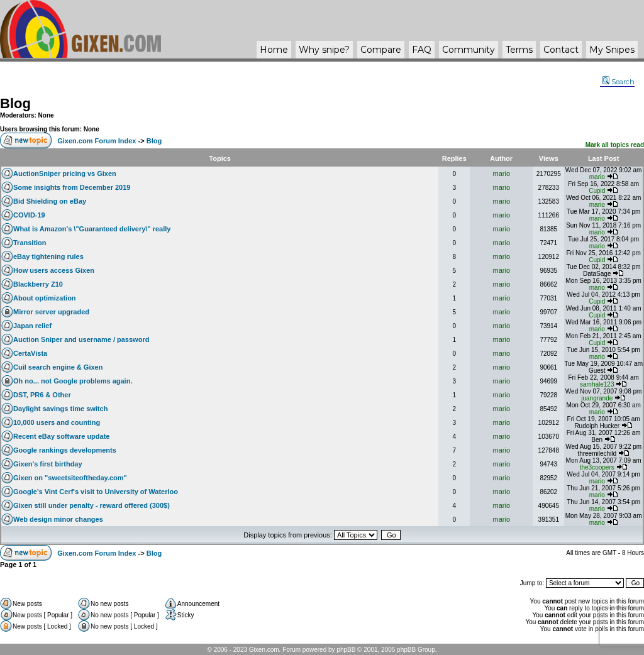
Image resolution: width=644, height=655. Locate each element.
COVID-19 (29, 215)
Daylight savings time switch (60, 409)
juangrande (597, 398)
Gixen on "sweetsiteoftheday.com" (70, 478)
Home (274, 50)
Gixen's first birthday (48, 464)
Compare (381, 50)
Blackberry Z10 (38, 284)
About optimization (45, 298)
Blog (15, 103)
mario (502, 173)
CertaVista (30, 353)
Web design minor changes (58, 519)
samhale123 (597, 384)
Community (469, 50)
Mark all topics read (615, 145)
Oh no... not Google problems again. (73, 381)
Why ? (324, 50)
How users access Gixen (54, 270)
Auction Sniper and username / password (81, 339)
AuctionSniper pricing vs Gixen (65, 173)
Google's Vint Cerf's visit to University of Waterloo (96, 492)
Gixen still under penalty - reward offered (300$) (92, 505)
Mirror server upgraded (51, 312)
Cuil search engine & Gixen (58, 367)
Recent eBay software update (61, 436)
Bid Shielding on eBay (50, 201)
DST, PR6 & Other (42, 395)
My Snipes (612, 50)
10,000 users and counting (57, 422)
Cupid (597, 191)
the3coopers (597, 467)
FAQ (422, 50)
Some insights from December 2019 (72, 187)
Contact (561, 50)
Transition (30, 243)
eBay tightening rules (48, 256)
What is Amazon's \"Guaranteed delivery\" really (92, 229)
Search (618, 82)
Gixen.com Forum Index (97, 141)
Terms (519, 50)
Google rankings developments (65, 450)
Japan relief (32, 326)
